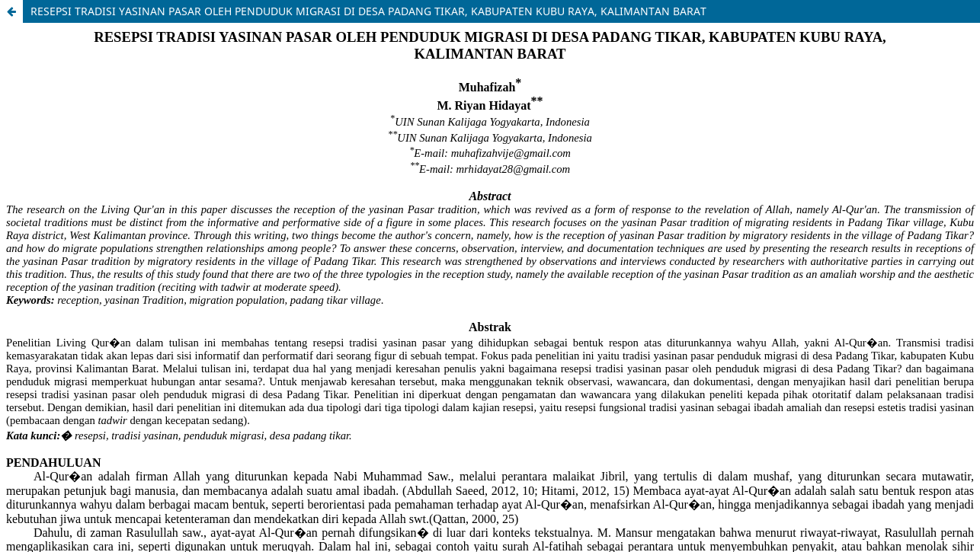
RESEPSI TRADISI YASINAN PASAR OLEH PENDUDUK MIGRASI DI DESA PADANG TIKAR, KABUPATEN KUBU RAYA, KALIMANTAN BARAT (368, 11)
